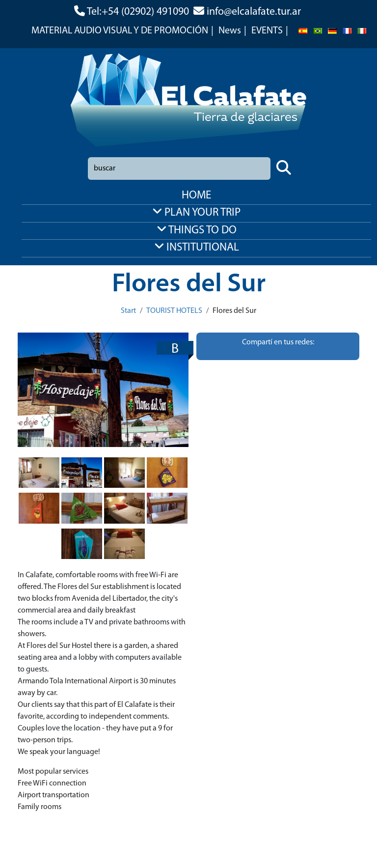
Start (128, 311)
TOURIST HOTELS (174, 311)
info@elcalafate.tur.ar (254, 12)
